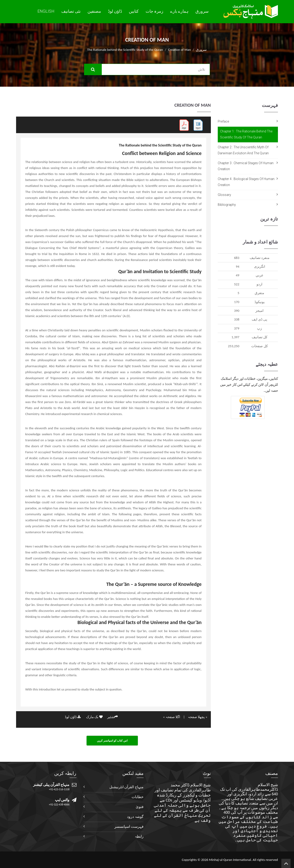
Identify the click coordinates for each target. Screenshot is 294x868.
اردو (259, 284)
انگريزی (260, 266)
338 (237, 319)
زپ (259, 328)
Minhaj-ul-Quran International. (230, 860)
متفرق (259, 293)
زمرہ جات (154, 11)
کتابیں (134, 11)
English (46, 11)
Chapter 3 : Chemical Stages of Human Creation (246, 166)
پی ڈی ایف (259, 319)
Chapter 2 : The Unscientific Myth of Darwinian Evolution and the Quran (243, 150)
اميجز (259, 311)
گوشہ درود (135, 817)
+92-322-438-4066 (59, 805)
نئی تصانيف (71, 11)
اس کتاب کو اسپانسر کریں (112, 741)
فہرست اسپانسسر (129, 826)
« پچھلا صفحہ (198, 717)
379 (237, 328)
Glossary (224, 195)
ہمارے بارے (179, 11)
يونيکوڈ (260, 302)
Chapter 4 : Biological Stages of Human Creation (246, 182)
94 (238, 266)
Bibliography (227, 205)
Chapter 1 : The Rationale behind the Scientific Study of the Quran (246, 134)
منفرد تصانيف (260, 258)
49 (238, 275)
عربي (260, 275)
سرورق (202, 11)
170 (237, 302)
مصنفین (94, 11)
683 (237, 258)
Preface (223, 121)
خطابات (138, 797)
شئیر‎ (113, 717)
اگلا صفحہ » (172, 717)
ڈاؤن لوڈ (115, 11)
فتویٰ (140, 807)
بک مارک (94, 717)
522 (237, 284)
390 (237, 311)
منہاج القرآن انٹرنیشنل (126, 787)
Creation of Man (180, 50)
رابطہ (139, 836)
